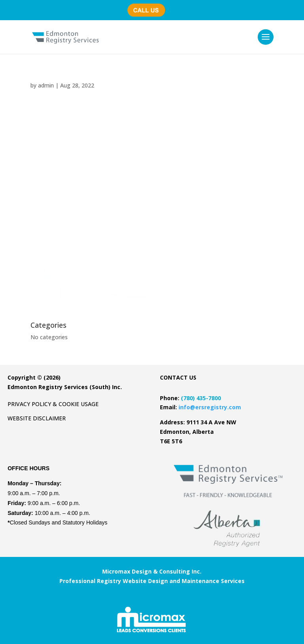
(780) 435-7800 (149, 6)
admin (46, 85)
